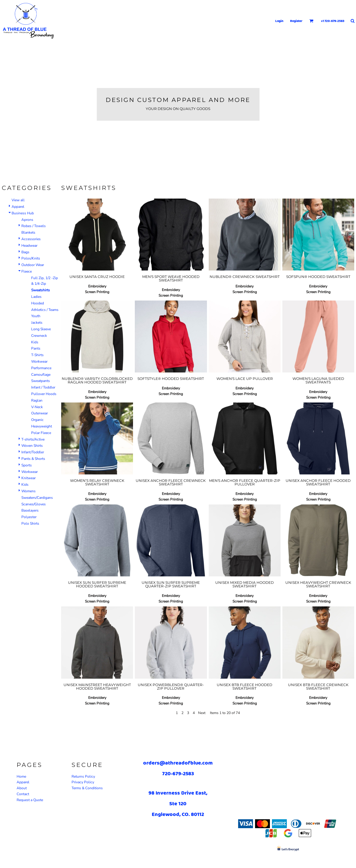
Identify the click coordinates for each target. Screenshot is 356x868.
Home (21, 776)
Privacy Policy (83, 782)
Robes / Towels (34, 226)
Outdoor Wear (33, 265)
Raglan (37, 400)
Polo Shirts (30, 523)
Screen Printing (97, 292)
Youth (36, 316)
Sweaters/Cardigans (37, 498)
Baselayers (30, 510)
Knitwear (29, 478)
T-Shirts (37, 355)
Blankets (28, 232)
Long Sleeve (41, 329)
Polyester (29, 517)
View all (18, 200)
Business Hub (23, 213)
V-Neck (37, 407)
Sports (27, 465)
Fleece (27, 271)
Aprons (27, 220)
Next (202, 713)
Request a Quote (30, 800)
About (22, 788)
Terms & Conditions (87, 788)
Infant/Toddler (33, 452)
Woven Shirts (32, 446)
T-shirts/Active (33, 439)
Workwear (39, 361)
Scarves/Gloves (34, 504)
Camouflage (41, 375)
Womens (29, 491)
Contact (23, 794)
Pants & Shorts (33, 459)
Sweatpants (41, 381)
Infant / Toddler (43, 387)
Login (279, 21)
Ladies (36, 297)
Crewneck (39, 336)
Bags (25, 252)
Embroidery (97, 286)
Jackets (37, 323)
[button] (311, 21)
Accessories (31, 239)
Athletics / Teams (45, 310)
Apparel (18, 207)
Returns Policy (83, 776)
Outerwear (39, 413)
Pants (36, 348)
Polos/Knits (31, 258)
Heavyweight (42, 426)
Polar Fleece (41, 433)
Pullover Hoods (44, 394)
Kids (35, 342)
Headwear (29, 246)
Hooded (38, 303)
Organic (37, 420)
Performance (41, 368)
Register (296, 21)
